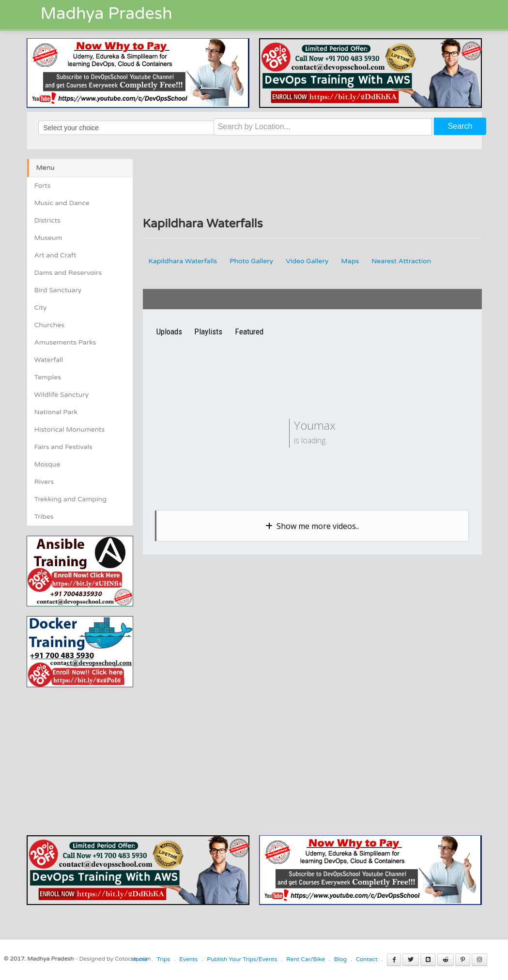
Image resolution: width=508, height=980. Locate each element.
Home (139, 959)
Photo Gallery (251, 261)
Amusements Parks (65, 342)
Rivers (44, 482)
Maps (350, 261)
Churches (50, 325)
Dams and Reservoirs (68, 273)
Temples (48, 377)
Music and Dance (62, 203)
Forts (43, 186)
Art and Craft (55, 255)
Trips (164, 959)
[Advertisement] (108, 755)
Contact (367, 959)
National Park (56, 412)
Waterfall (49, 360)
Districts (47, 220)
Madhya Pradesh (107, 14)
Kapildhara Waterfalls (183, 261)
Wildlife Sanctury (62, 395)
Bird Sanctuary (58, 290)
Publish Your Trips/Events (242, 959)
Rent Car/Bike (306, 959)
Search (460, 126)
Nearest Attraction (401, 261)
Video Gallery (307, 261)
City (41, 308)
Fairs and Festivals (63, 447)
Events (188, 959)
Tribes (44, 517)
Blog (340, 959)
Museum (48, 238)
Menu (46, 168)
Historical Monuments (70, 430)
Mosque (47, 464)
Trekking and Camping (71, 499)
